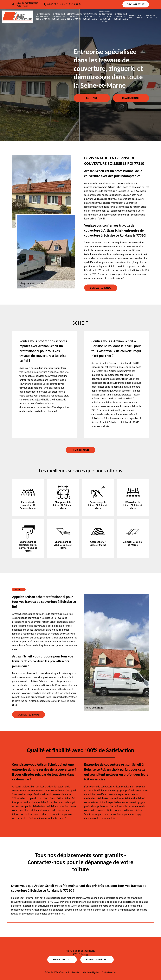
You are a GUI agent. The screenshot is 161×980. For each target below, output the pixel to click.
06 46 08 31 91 (55, 4)
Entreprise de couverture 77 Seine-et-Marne (43, 17)
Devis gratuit (136, 4)
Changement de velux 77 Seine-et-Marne (121, 17)
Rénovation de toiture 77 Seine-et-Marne (90, 17)
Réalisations (131, 98)
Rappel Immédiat (97, 960)
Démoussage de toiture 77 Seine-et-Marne (74, 17)
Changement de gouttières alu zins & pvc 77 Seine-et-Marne (105, 17)
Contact (92, 98)
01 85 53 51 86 (73, 4)
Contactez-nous (101, 288)
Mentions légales (91, 972)
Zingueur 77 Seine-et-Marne (152, 17)
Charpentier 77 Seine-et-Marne (136, 17)
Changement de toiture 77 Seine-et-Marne (59, 17)
